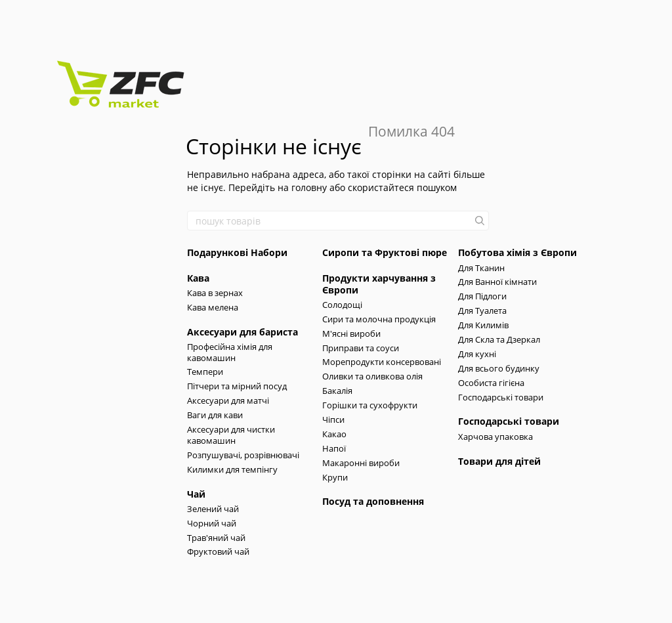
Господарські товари (501, 397)
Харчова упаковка (495, 437)
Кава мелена (213, 307)
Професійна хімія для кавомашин (230, 352)
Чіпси (333, 419)
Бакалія (337, 391)
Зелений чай (213, 509)
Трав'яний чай (216, 538)
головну (309, 187)
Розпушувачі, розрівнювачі (243, 455)
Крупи (335, 477)
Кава (198, 278)
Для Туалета (482, 311)
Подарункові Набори (237, 252)
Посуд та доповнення (373, 501)
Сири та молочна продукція (379, 319)
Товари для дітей (499, 461)
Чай (196, 494)
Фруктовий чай (218, 551)
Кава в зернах (215, 293)
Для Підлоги (482, 296)
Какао (334, 434)
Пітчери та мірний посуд (237, 386)
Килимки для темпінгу (232, 469)
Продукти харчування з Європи (379, 284)
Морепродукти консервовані (382, 362)
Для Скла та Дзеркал (499, 339)
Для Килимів (483, 325)
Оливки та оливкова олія (372, 376)
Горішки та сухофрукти (370, 405)
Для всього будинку (499, 368)
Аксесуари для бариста (242, 332)
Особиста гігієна (491, 383)
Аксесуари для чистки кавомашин (231, 435)
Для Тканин (481, 268)
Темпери (205, 372)
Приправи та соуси (361, 348)
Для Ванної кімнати (497, 282)
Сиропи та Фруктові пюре (385, 252)
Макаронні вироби (361, 463)
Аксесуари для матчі (228, 400)
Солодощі (342, 305)
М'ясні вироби (351, 333)
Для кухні (477, 354)
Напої (334, 448)
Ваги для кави (215, 415)
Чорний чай (212, 523)
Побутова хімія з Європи (517, 252)
